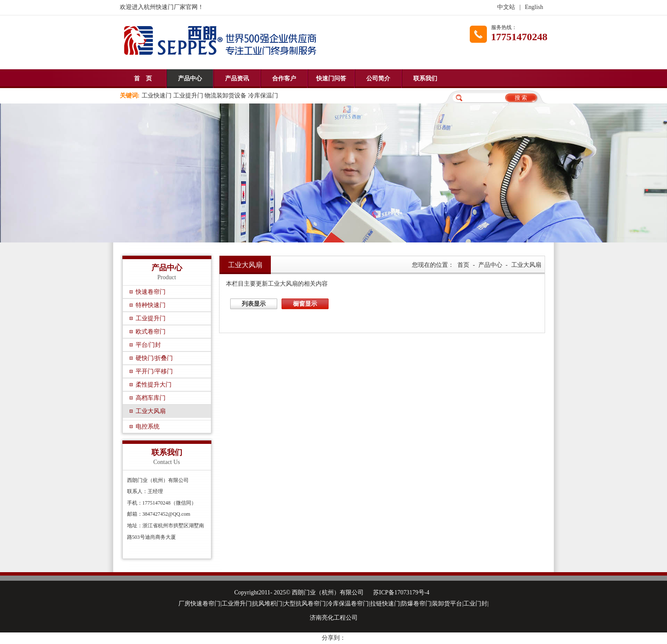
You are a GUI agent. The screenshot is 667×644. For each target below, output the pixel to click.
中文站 (506, 7)
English (534, 7)
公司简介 (378, 78)
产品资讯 (237, 78)
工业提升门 (151, 318)
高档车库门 (151, 398)
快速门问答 (331, 78)
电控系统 (148, 427)
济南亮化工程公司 (334, 618)
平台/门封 (148, 345)
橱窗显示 (305, 304)
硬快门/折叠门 (154, 358)
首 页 (143, 78)
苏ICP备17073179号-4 (401, 592)
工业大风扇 (151, 411)
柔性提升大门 (154, 385)
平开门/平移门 (154, 371)
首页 (463, 265)
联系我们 (425, 78)
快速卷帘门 (151, 292)
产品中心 (190, 78)
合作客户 (284, 78)
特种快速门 (151, 305)
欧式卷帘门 (151, 332)
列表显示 (254, 304)
